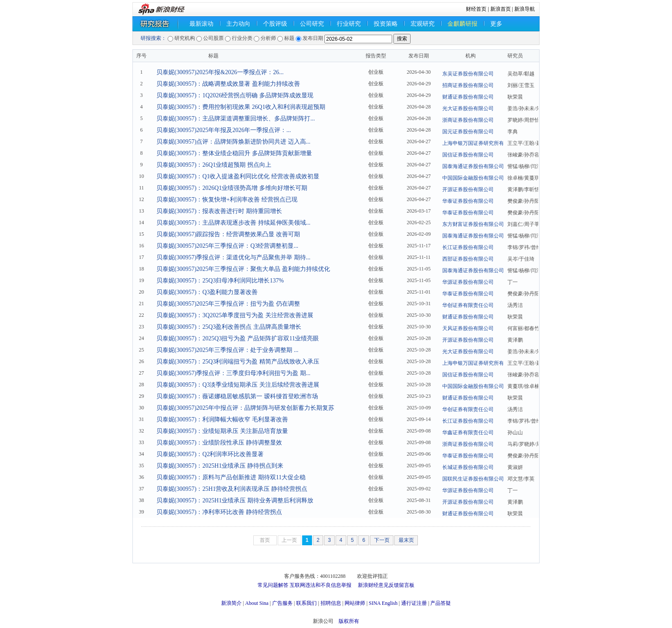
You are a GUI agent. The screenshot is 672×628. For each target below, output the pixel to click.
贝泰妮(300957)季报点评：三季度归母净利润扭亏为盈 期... (233, 373)
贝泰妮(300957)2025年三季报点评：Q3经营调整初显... (227, 246)
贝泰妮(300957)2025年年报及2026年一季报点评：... (224, 130)
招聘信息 (331, 603)
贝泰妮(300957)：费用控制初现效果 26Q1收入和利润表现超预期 (241, 107)
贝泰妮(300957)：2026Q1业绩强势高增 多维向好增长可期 (232, 188)
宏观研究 (423, 24)
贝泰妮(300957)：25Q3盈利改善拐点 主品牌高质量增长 (229, 327)
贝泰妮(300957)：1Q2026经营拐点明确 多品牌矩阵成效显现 (235, 95)
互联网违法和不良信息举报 (321, 585)
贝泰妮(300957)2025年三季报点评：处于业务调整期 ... (227, 350)
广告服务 (282, 603)
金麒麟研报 (462, 24)
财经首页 (476, 9)
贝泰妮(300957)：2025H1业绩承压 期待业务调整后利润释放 (235, 500)
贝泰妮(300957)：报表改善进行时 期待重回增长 (219, 211)
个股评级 (275, 24)
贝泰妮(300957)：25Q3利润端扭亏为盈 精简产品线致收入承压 (238, 362)
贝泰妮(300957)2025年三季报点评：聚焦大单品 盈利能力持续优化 (243, 269)
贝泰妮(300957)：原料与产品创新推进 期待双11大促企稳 (231, 477)
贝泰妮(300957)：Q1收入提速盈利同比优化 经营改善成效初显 (238, 176)
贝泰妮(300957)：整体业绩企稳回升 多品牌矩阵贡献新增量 (234, 153)
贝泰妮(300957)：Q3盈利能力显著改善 (207, 292)
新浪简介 (231, 603)
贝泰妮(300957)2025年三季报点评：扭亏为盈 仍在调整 (228, 304)
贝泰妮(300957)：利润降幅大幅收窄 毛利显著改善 (222, 419)
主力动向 (238, 24)
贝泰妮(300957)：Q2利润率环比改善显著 (210, 454)
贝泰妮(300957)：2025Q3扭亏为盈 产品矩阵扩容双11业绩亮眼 (238, 338)
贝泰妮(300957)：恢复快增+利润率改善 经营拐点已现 (227, 200)
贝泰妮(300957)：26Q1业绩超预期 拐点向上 (214, 165)
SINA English (383, 603)
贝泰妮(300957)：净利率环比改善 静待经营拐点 (219, 512)
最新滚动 (201, 24)
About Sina (257, 603)
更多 (496, 24)
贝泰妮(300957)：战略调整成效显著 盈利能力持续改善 (228, 84)
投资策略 (386, 24)
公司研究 (312, 24)
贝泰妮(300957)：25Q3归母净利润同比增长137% (220, 281)
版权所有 (349, 621)
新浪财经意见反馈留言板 (386, 585)
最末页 (406, 540)
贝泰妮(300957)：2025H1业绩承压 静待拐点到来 (220, 466)
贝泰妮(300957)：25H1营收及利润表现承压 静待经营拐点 (232, 489)
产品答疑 (441, 603)
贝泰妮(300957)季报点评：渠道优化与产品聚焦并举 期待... (233, 257)
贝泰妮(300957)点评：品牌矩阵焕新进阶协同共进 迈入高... (233, 142)
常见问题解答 (273, 585)
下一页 (382, 540)
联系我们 (306, 603)
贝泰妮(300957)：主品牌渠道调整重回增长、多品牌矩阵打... (236, 119)
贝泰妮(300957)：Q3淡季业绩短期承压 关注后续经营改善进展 (238, 385)
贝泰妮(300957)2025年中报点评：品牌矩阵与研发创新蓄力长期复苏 (245, 408)
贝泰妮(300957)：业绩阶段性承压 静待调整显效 (219, 443)
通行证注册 (414, 603)
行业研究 (349, 24)
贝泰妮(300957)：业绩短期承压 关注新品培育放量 (222, 431)
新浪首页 (501, 9)
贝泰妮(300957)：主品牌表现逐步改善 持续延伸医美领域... (233, 223)
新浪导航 (525, 9)
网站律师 (355, 603)
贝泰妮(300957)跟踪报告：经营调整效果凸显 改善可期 (228, 234)
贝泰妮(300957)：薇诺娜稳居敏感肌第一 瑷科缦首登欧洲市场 (237, 396)
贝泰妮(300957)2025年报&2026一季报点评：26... (220, 72)
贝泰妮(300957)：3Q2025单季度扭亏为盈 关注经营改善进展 (235, 315)
